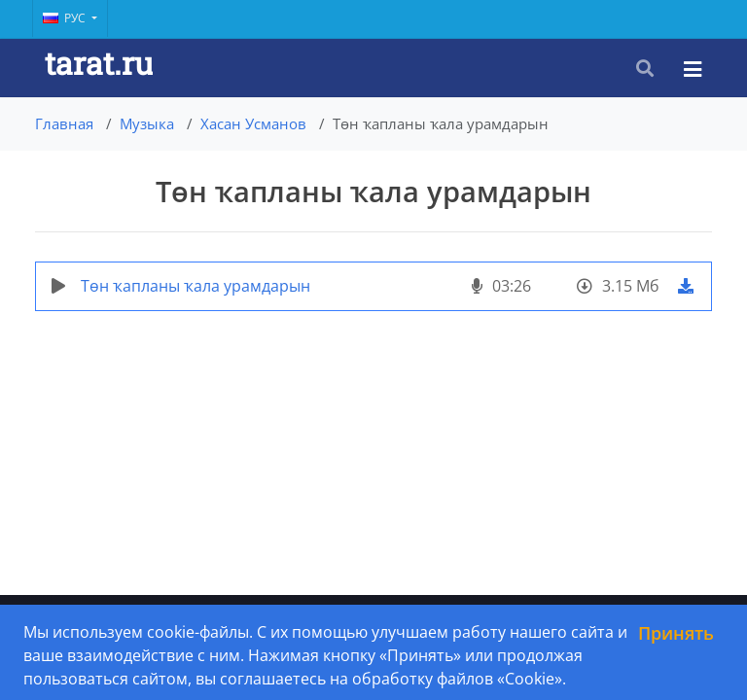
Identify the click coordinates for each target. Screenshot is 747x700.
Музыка (147, 123)
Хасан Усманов (253, 123)
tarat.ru (99, 63)
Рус (66, 18)
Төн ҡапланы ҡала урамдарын (196, 286)
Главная (64, 123)
